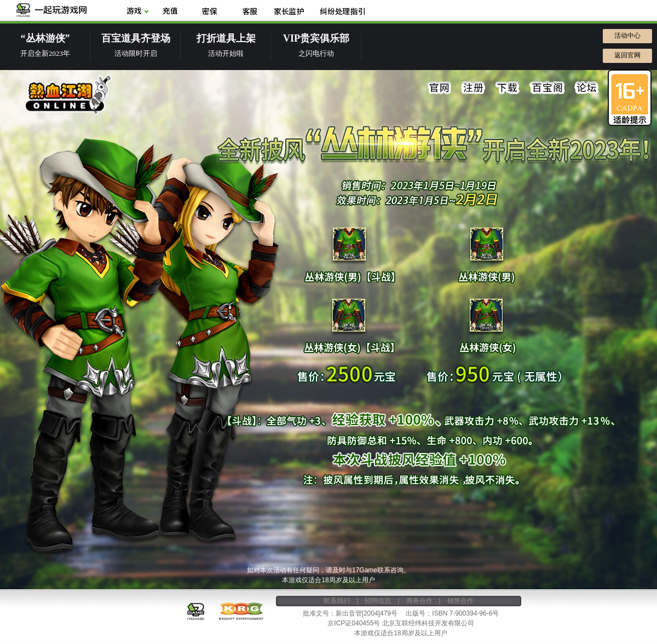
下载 (508, 88)
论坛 (586, 88)
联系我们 (337, 601)
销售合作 (460, 601)
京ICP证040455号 (354, 623)
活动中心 (627, 36)
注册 (474, 88)
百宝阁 (547, 88)
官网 (440, 88)
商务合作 (419, 601)
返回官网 (627, 55)
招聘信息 (378, 601)
